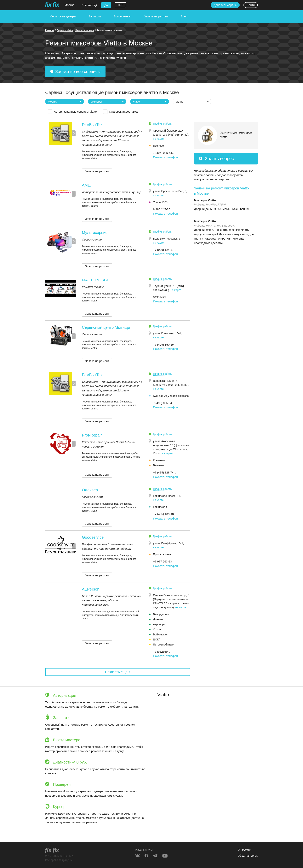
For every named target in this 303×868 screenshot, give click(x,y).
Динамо (158, 619)
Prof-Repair (92, 435)
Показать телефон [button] (166, 157)
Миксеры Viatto (205, 200)
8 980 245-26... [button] (163, 209)
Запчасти (95, 16)
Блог (184, 16)
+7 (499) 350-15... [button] (165, 345)
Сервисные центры (63, 16)
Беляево (158, 465)
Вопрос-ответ (122, 16)
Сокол (157, 629)
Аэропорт (159, 624)
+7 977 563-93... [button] (164, 561)
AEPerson (91, 589)
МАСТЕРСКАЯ (95, 280)
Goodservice (93, 537)
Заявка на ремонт (156, 16)
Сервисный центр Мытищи (106, 327)
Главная (50, 30)
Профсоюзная (162, 554)
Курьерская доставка (124, 112)
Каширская (160, 507)
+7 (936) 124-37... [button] (165, 250)
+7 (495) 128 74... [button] (165, 472)
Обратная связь (248, 856)
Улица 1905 (160, 202)
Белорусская (161, 614)
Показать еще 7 (118, 672)
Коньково (159, 460)
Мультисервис (95, 233)
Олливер (90, 490)
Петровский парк (164, 645)
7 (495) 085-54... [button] (164, 153)
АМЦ (86, 185)
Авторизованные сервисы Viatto (75, 112)
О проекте (244, 850)
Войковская (160, 634)
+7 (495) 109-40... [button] (165, 514)
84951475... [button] (161, 297)
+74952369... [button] (162, 652)
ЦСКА (157, 639)
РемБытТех (92, 125)
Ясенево (158, 146)
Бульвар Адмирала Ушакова (171, 396)
